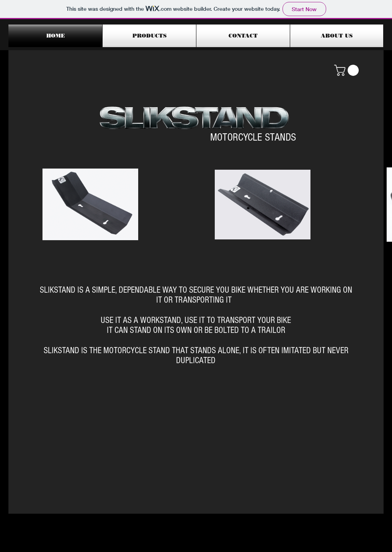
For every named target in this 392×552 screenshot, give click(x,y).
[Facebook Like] (325, 510)
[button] (348, 70)
